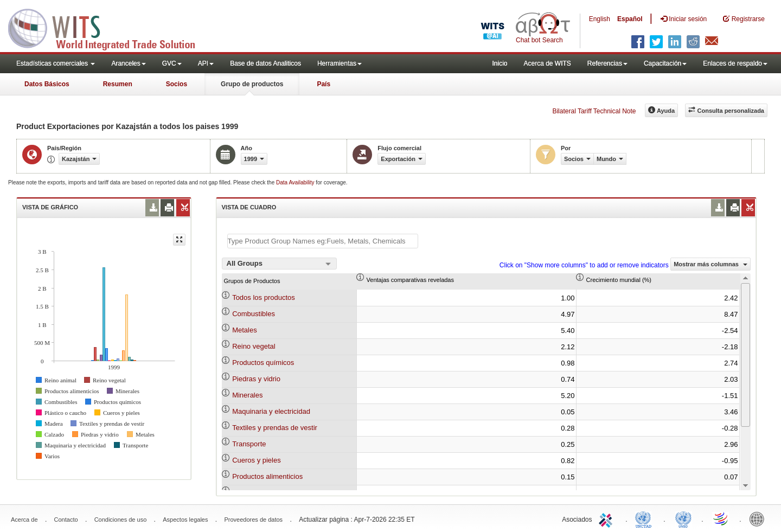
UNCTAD (645, 518)
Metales (245, 330)
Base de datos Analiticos (265, 63)
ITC (607, 518)
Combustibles (254, 314)
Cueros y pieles (257, 460)
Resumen (118, 84)
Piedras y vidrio (256, 379)
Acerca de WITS (547, 63)
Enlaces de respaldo (735, 63)
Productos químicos (263, 363)
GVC (172, 63)
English (600, 19)
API (206, 63)
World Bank (759, 518)
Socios (177, 84)
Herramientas (340, 63)
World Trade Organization (721, 518)
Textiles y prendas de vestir (275, 428)
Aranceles (128, 63)
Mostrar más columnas (710, 264)
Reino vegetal (254, 346)
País (324, 84)
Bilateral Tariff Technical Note (594, 111)
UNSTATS (683, 518)
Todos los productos (264, 297)
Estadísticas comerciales (56, 63)
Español (630, 19)
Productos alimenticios (267, 476)
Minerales (247, 395)
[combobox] (279, 264)
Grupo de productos (252, 84)
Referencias (607, 63)
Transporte (249, 444)
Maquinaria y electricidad (271, 411)
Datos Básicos (47, 84)
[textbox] (323, 241)
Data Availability (296, 182)
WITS (108, 27)
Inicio (500, 63)
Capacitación (665, 63)
